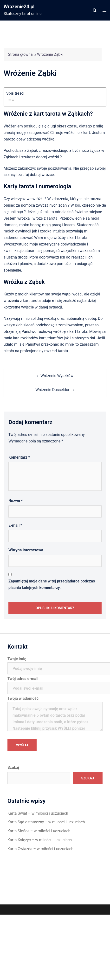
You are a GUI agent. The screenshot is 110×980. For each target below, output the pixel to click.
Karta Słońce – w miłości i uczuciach (39, 831)
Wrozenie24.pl (19, 7)
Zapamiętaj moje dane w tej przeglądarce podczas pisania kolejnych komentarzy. (52, 584)
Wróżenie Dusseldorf (53, 390)
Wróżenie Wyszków (57, 376)
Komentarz (19, 457)
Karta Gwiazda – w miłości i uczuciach (40, 849)
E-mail (15, 525)
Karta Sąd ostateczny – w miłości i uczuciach (46, 822)
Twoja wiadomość (55, 714)
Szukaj (13, 767)
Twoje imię (55, 664)
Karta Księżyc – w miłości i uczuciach (40, 840)
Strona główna (20, 54)
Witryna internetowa (26, 550)
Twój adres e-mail (55, 683)
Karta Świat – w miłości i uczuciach (38, 813)
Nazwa (16, 501)
